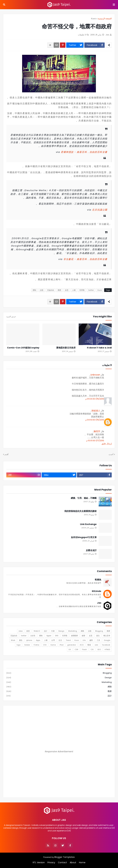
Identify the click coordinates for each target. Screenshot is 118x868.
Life (84, 640)
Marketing (73, 631)
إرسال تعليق (107, 444)
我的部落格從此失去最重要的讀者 (81, 511)
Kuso (94, 19)
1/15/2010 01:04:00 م (95, 399)
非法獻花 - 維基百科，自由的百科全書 (85, 259)
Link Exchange (88, 524)
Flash (84, 649)
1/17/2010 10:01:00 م (95, 441)
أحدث (111, 454)
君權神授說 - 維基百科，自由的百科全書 (84, 152)
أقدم (7, 454)
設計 (46, 631)
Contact (62, 863)
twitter (91, 290)
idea (21, 631)
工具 (98, 640)
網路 (83, 631)
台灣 (53, 640)
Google (107, 640)
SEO (99, 649)
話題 (42, 290)
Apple (49, 636)
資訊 (98, 636)
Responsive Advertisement (59, 751)
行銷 (53, 631)
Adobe (27, 645)
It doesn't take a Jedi (99, 348)
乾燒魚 (98, 580)
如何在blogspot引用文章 (84, 537)
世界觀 (82, 290)
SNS (57, 636)
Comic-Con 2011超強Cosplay (23, 348)
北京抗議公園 (100, 210)
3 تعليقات (82, 35)
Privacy (51, 863)
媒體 (83, 636)
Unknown (95, 375)
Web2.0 (37, 631)
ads (96, 645)
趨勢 (91, 640)
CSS (45, 645)
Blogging (99, 631)
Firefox (36, 645)
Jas (99, 603)
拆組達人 (96, 411)
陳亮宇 (97, 431)
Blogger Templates (65, 857)
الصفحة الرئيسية (105, 19)
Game (53, 645)
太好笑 (33, 636)
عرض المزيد (11, 317)
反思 (67, 290)
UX (70, 649)
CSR (76, 649)
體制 (34, 290)
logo (19, 645)
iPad (62, 645)
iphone (29, 640)
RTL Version (39, 863)
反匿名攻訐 (91, 550)
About (73, 863)
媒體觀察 (75, 636)
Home (82, 863)
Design (61, 631)
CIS (92, 649)
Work (13, 640)
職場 (89, 645)
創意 (28, 631)
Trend (68, 640)
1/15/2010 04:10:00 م (95, 420)
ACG (82, 645)
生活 (60, 640)
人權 (74, 290)
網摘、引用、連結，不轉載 (84, 498)
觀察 (59, 290)
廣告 (21, 640)
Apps (38, 640)
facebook (106, 645)
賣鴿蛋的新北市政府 (66, 348)
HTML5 (107, 649)
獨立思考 (107, 636)
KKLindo (97, 591)
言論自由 (51, 290)
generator (72, 645)
